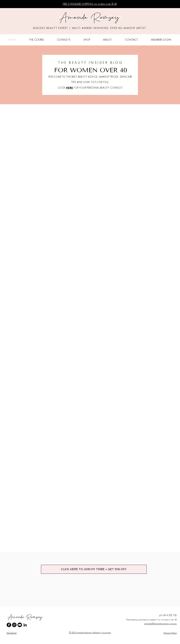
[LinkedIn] (25, 625)
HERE (70, 88)
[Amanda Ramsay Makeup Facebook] (9, 625)
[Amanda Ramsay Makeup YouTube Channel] (20, 625)
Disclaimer (12, 633)
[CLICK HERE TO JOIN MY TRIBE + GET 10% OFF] (94, 569)
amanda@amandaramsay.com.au (160, 624)
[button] (36, 40)
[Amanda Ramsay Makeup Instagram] (14, 625)
